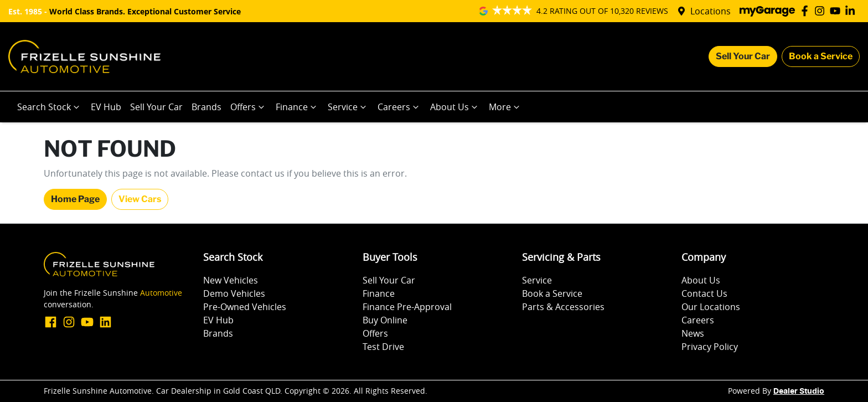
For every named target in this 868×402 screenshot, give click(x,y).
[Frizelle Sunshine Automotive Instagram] (822, 11)
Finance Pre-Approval (407, 307)
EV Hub (106, 107)
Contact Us (704, 293)
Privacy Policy (710, 347)
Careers (399, 107)
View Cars (140, 199)
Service (348, 107)
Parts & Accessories (563, 307)
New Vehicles (231, 280)
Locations (711, 11)
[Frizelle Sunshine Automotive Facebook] (807, 11)
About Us (455, 107)
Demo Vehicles (234, 293)
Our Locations (711, 307)
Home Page (75, 199)
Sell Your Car (743, 56)
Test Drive (383, 347)
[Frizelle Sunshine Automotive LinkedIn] (852, 11)
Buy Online (385, 320)
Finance (297, 107)
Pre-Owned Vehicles (245, 307)
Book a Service (821, 56)
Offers (249, 107)
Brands (206, 107)
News (693, 333)
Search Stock (50, 107)
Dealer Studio (799, 391)
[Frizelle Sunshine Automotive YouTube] (837, 11)
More (505, 107)
